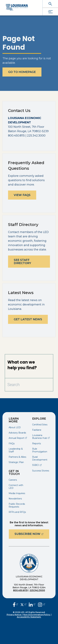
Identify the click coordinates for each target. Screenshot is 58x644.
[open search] (50, 4)
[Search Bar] (22, 385)
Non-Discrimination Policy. (37, 615)
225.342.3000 (37, 590)
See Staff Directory (22, 262)
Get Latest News (28, 319)
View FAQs (22, 195)
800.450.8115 (20, 590)
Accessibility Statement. (29, 617)
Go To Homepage (22, 72)
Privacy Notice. (14, 615)
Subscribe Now (32, 534)
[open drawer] (50, 12)
